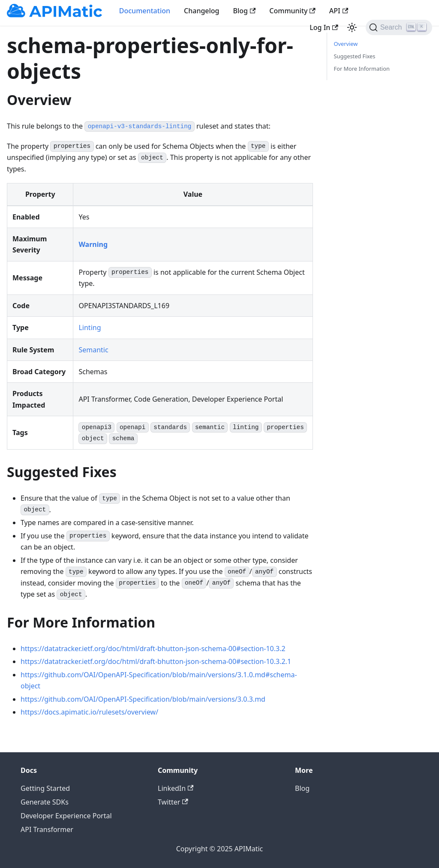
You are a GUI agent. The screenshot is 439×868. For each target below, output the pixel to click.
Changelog (202, 11)
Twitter (173, 802)
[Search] (399, 27)
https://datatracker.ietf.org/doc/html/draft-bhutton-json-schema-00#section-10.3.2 (153, 649)
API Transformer (47, 829)
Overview (346, 44)
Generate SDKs (45, 802)
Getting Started (45, 788)
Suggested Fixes (355, 56)
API (339, 11)
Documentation (145, 11)
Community (292, 11)
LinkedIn (176, 788)
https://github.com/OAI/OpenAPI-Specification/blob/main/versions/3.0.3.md (143, 699)
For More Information (362, 69)
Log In (324, 27)
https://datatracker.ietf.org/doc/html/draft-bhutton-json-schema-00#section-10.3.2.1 (156, 661)
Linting (90, 327)
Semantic (93, 350)
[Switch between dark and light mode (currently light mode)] (352, 27)
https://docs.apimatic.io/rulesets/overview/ (89, 712)
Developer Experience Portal (66, 816)
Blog (245, 11)
